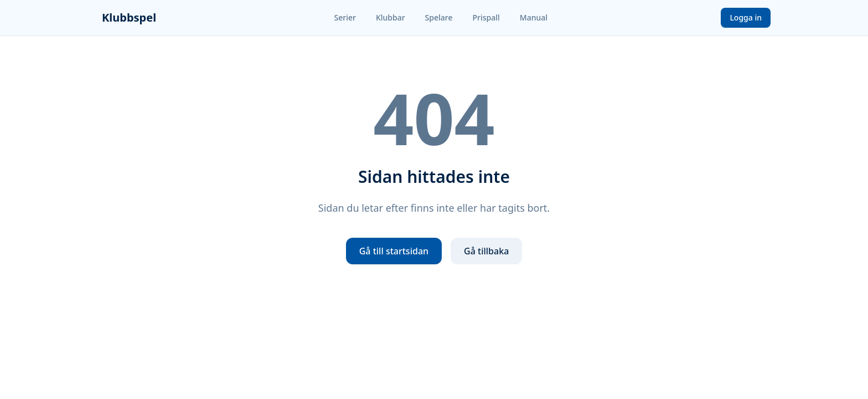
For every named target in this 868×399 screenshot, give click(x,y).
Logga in (746, 17)
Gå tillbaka (486, 251)
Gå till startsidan (394, 251)
